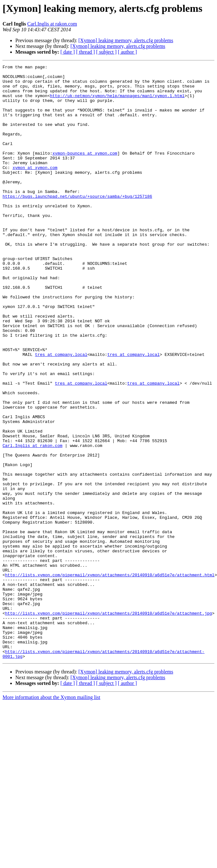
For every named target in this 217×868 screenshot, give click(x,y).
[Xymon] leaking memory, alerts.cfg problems (126, 40)
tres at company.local (61, 413)
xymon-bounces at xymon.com (85, 171)
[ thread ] (85, 52)
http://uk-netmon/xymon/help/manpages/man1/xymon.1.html (85, 102)
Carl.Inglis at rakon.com (52, 24)
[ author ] (128, 52)
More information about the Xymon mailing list (51, 816)
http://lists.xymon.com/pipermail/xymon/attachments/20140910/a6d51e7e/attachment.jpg (108, 723)
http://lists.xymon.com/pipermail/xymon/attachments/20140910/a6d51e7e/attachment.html (110, 677)
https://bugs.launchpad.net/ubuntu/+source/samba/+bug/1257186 (77, 223)
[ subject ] (106, 52)
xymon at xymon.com (35, 188)
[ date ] (68, 52)
